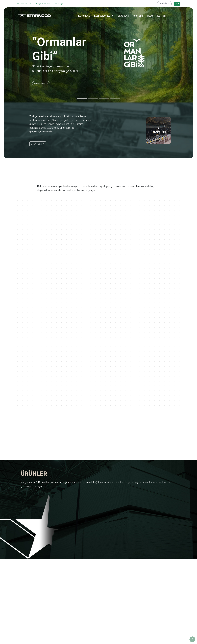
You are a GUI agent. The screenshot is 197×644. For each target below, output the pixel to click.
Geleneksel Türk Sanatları (129, 603)
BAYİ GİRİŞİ (165, 3)
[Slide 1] (82, 98)
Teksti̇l (89, 614)
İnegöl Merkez (158, 600)
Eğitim (155, 573)
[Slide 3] (104, 98)
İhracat (56, 583)
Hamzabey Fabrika (159, 607)
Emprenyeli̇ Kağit (93, 586)
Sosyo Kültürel (158, 583)
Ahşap (89, 604)
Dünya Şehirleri (125, 613)
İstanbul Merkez (159, 610)
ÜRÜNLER (138, 15)
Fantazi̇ (89, 610)
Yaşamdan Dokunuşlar (128, 600)
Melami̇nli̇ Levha (93, 580)
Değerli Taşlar (125, 606)
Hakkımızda (58, 573)
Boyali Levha (91, 583)
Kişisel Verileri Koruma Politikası (33, 586)
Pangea (122, 586)
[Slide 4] (115, 98)
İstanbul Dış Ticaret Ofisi (162, 614)
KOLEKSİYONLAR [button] (103, 15)
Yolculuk (122, 576)
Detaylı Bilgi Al (38, 143)
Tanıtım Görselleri (60, 593)
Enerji (154, 580)
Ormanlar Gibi (125, 573)
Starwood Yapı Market (62, 590)
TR (176, 3)
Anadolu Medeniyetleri (128, 593)
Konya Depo (157, 617)
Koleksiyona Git (42, 83)
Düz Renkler (91, 617)
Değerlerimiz (58, 576)
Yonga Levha (91, 573)
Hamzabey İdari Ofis (160, 604)
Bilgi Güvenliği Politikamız (30, 582)
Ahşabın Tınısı (125, 596)
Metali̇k (89, 621)
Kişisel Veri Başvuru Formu (31, 589)
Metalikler (123, 610)
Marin (121, 583)
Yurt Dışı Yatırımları (61, 586)
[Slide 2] (93, 98)
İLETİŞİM (162, 15)
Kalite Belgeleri (59, 580)
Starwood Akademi (25, 4)
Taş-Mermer (91, 607)
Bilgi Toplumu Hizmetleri (30, 596)
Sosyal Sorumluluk (47, 4)
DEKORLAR (123, 15)
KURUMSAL (84, 15)
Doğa (121, 590)
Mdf (88, 576)
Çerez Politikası (26, 592)
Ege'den (122, 580)
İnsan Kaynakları (60, 596)
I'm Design (64, 4)
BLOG (150, 15)
